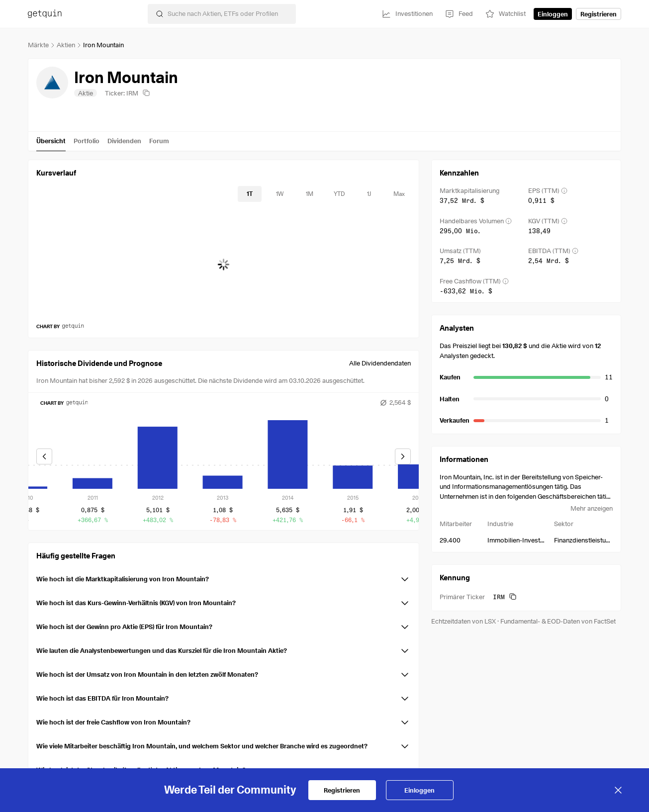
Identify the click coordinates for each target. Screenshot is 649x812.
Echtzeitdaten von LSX (464, 621)
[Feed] (459, 14)
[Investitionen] (407, 14)
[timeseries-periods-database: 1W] (279, 194)
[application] (224, 265)
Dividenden (124, 141)
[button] (224, 577)
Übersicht (51, 141)
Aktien (66, 45)
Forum (159, 141)
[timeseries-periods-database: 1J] (369, 194)
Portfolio (87, 141)
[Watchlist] (505, 14)
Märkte (38, 45)
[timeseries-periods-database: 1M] (309, 194)
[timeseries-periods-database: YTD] (339, 194)
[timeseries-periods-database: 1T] (250, 194)
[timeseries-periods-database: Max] (399, 194)
